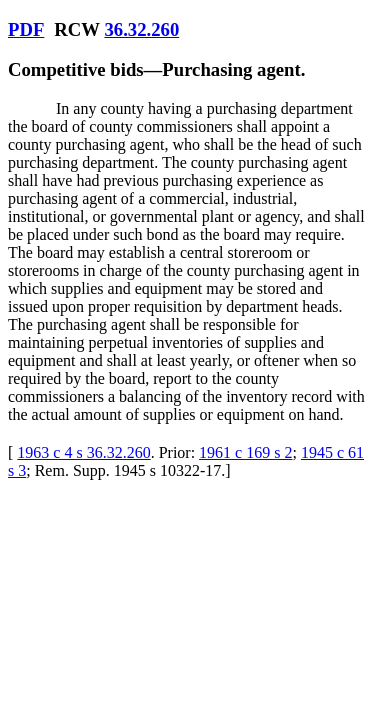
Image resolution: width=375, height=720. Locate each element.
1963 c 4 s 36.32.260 (83, 452)
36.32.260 (141, 29)
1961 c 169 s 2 (245, 452)
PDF (26, 29)
